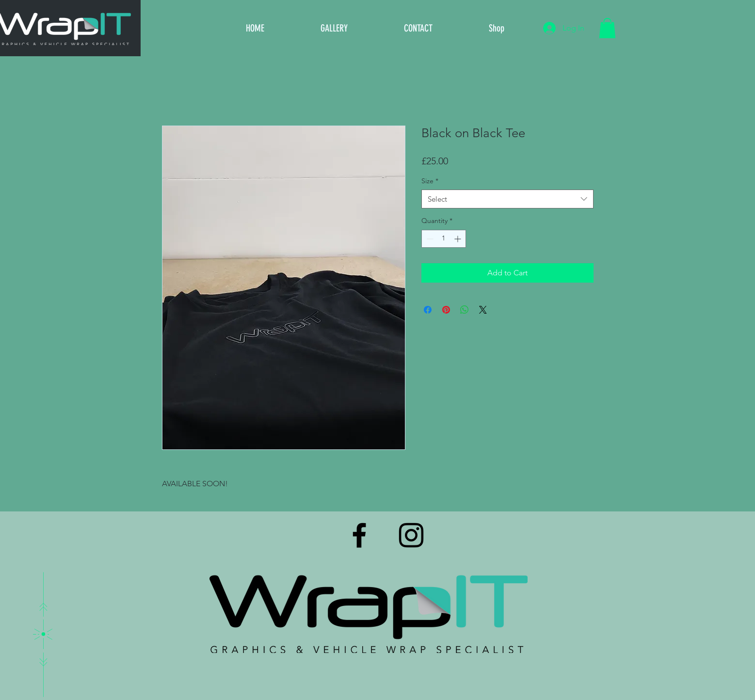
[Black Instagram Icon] (411, 535)
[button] (607, 28)
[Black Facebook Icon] (359, 535)
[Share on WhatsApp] (465, 310)
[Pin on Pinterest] (446, 310)
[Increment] (458, 239)
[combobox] (507, 199)
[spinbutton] (444, 239)
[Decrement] (429, 239)
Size (430, 181)
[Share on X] (483, 310)
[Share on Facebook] (428, 310)
